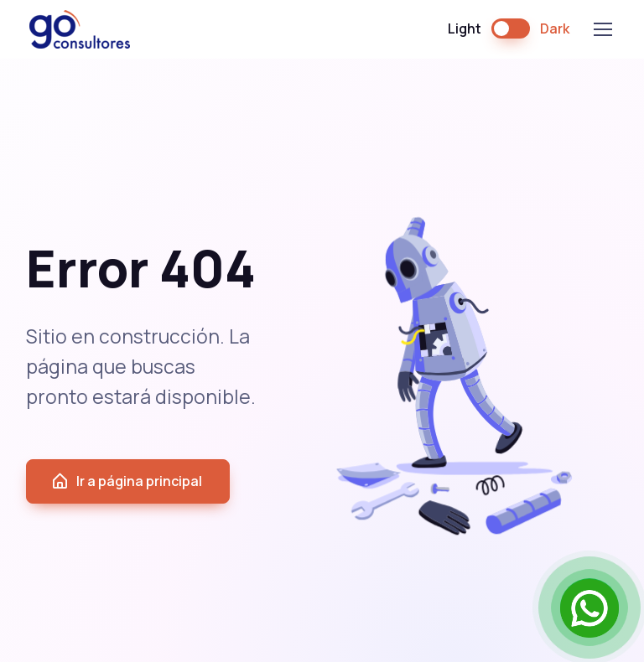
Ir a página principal (126, 481)
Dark (555, 28)
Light (465, 28)
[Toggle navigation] (602, 29)
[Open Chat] (589, 608)
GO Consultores (80, 29)
